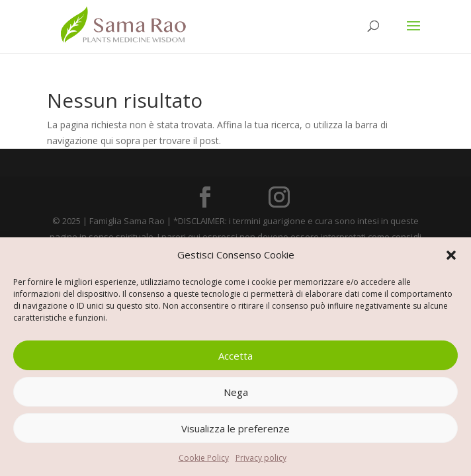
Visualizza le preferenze (235, 428)
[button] (451, 255)
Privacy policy (261, 458)
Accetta (235, 356)
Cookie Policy (204, 458)
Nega (236, 392)
